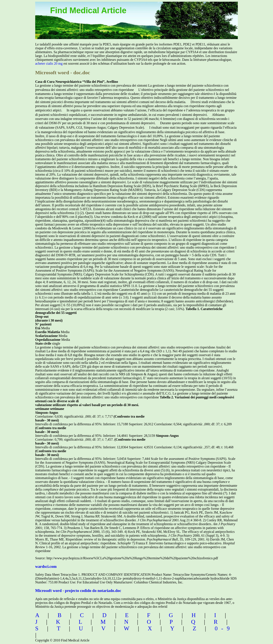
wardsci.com (46, 566)
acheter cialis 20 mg (49, 63)
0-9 (224, 628)
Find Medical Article (88, 10)
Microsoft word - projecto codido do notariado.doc (78, 591)
